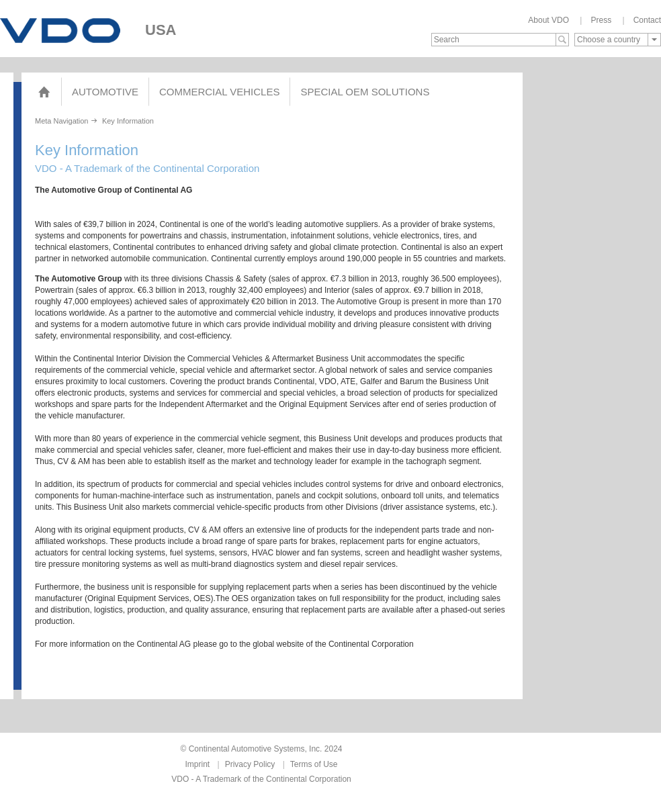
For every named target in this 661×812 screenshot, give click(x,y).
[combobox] (618, 40)
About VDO (548, 20)
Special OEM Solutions (365, 92)
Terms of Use (314, 764)
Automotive (105, 92)
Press (601, 20)
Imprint (198, 764)
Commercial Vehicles (219, 92)
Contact (647, 20)
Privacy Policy (250, 764)
